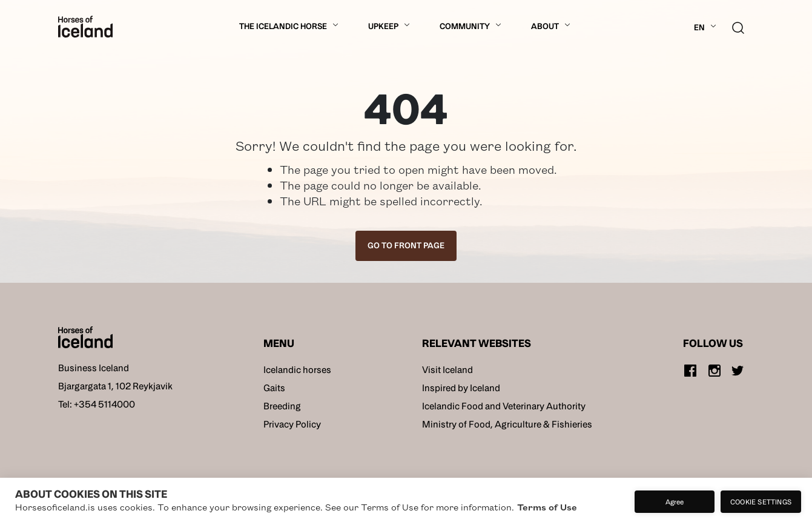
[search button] (738, 26)
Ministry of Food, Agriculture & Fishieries (507, 424)
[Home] (85, 27)
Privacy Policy (292, 424)
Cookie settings (761, 501)
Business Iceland (94, 368)
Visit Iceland (447, 370)
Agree (675, 501)
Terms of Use (547, 507)
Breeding (282, 406)
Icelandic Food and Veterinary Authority (504, 406)
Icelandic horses (297, 370)
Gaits (274, 388)
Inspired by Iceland (461, 388)
